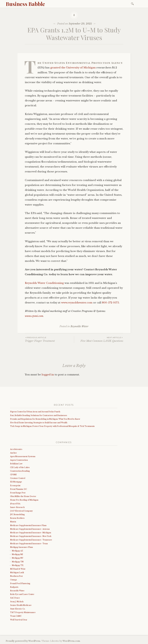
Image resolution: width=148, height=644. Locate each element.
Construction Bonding (20, 471)
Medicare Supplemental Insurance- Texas (29, 544)
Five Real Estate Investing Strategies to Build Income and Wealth (39, 423)
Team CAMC (16, 616)
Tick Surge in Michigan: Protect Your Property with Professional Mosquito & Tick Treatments (52, 426)
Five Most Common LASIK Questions (99, 339)
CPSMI (13, 475)
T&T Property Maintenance (23, 612)
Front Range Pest (18, 493)
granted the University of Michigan (73, 68)
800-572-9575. (111, 303)
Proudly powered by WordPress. (23, 641)
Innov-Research (17, 507)
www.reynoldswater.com (77, 303)
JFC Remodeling (17, 514)
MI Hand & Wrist (18, 569)
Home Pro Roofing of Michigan (24, 500)
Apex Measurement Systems (23, 456)
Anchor (13, 453)
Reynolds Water (79, 326)
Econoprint (15, 486)
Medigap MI (17, 554)
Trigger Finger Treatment (49, 339)
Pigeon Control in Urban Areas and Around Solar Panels (35, 412)
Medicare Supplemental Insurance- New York (31, 536)
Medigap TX (18, 565)
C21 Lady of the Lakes (20, 467)
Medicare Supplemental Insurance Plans (28, 525)
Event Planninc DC (18, 489)
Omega (13, 580)
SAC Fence (15, 598)
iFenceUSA (15, 504)
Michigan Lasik (17, 573)
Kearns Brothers (17, 518)
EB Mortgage (16, 482)
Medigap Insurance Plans (22, 547)
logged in (48, 375)
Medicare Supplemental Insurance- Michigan (31, 533)
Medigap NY (18, 558)
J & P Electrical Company (21, 511)
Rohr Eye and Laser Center (22, 594)
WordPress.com (71, 641)
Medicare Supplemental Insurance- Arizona (30, 529)
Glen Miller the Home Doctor (23, 496)
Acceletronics (16, 449)
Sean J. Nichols (17, 602)
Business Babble (25, 4)
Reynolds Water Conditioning (44, 283)
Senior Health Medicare (21, 605)
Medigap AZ (17, 551)
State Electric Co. (18, 609)
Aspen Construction (19, 460)
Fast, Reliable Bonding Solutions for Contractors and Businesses (39, 415)
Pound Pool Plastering (20, 583)
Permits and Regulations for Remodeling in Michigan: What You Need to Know (45, 419)
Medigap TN (18, 562)
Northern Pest (16, 576)
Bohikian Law (16, 464)
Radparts (14, 587)
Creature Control (18, 478)
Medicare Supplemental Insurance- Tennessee (31, 540)
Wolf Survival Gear (19, 620)
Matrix (13, 522)
